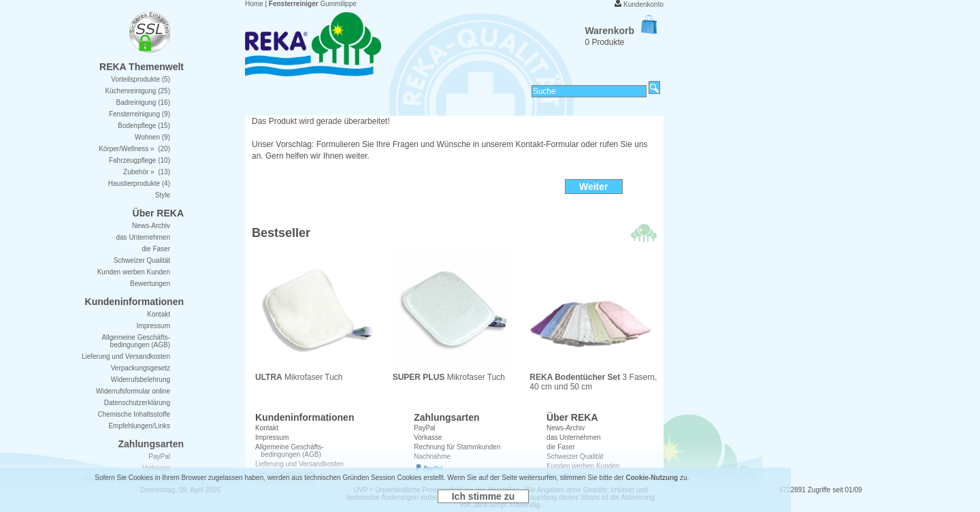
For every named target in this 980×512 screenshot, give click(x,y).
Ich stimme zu (484, 496)
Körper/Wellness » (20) (134, 149)
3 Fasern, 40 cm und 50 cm (593, 378)
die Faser (156, 249)
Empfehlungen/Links (139, 426)
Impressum (272, 437)
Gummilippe (313, 4)
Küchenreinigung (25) (137, 91)
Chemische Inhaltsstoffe (134, 414)
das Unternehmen (574, 437)
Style (163, 195)
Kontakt (267, 428)
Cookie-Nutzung (652, 478)
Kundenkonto (643, 4)
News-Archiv (566, 428)
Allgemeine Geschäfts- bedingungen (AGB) (136, 341)
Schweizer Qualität (142, 260)
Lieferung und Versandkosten (126, 356)
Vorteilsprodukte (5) (141, 79)
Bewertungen (150, 284)
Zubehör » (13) (147, 172)
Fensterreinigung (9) (140, 114)
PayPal (425, 428)
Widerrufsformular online (133, 391)
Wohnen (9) (152, 137)
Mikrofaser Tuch (316, 373)
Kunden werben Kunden (134, 272)
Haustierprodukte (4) (139, 183)
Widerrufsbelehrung (141, 380)
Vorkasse (428, 437)
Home (254, 4)
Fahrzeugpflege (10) (140, 160)
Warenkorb (621, 31)
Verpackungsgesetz (141, 368)
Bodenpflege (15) (144, 126)
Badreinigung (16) (144, 102)
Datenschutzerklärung (137, 403)
